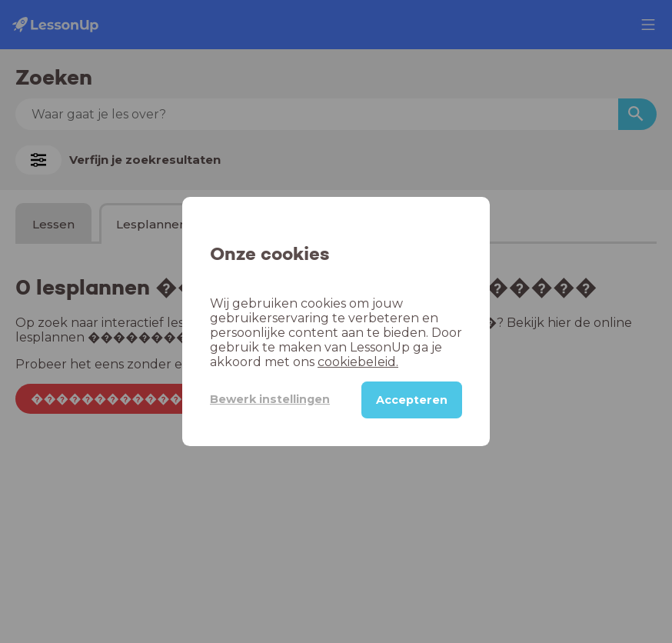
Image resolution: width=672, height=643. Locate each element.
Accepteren (412, 400)
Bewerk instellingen (270, 399)
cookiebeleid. (358, 362)
